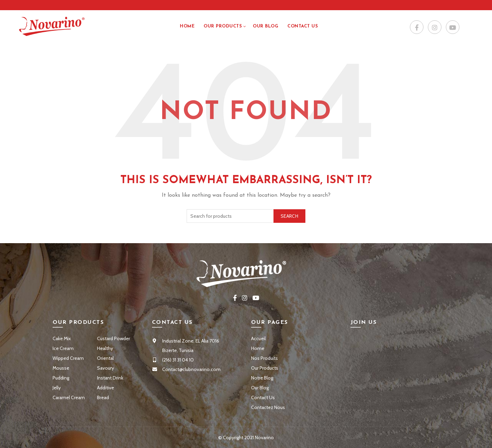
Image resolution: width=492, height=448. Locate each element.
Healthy (105, 348)
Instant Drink (110, 378)
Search (289, 216)
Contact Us (263, 397)
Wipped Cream (68, 358)
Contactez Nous (268, 407)
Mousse (61, 368)
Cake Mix (62, 338)
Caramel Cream (69, 397)
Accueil (258, 338)
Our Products (223, 26)
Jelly (57, 388)
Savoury (106, 368)
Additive (106, 388)
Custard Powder (113, 338)
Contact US (303, 26)
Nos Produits (264, 358)
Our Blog (266, 26)
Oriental (105, 358)
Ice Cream (63, 348)
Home (187, 26)
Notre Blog (262, 378)
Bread (103, 397)
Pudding (61, 378)
